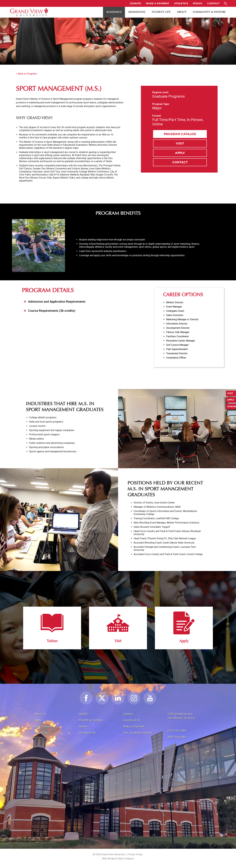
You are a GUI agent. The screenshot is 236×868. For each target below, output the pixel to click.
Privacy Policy (135, 854)
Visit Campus (43, 726)
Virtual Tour (42, 733)
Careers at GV (132, 720)
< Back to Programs (26, 74)
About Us (40, 714)
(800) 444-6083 (177, 737)
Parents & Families (91, 720)
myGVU (84, 714)
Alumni (83, 726)
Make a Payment (134, 726)
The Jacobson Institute (138, 733)
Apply (180, 153)
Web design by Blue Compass (118, 859)
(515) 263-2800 (177, 731)
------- (171, 724)
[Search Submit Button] (225, 3)
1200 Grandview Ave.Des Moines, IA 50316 (181, 716)
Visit (180, 143)
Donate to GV (87, 733)
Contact (180, 162)
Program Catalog (180, 134)
